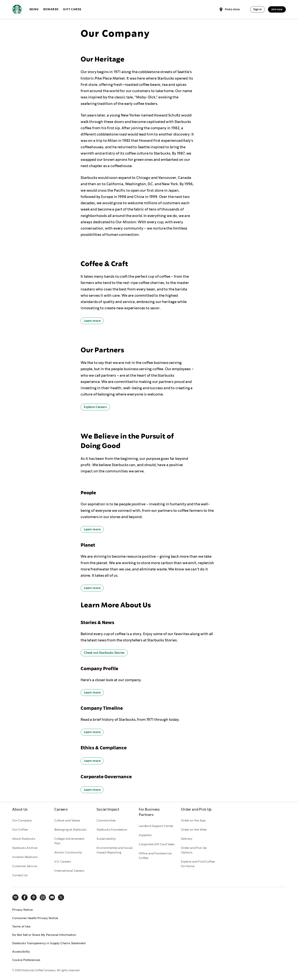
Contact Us (20, 875)
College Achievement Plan (69, 841)
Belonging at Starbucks (70, 830)
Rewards (51, 9)
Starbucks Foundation (112, 830)
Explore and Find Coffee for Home (198, 864)
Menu (34, 9)
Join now (277, 9)
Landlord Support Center (156, 826)
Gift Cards (72, 9)
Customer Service (25, 866)
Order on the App (193, 820)
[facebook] (25, 897)
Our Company (22, 820)
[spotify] (15, 897)
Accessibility (21, 952)
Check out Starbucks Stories (104, 653)
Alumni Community (68, 852)
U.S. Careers (63, 862)
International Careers (69, 871)
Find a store (229, 10)
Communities (106, 820)
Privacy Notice (22, 910)
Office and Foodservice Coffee (155, 856)
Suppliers (145, 835)
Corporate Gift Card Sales (157, 844)
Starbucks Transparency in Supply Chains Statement (49, 943)
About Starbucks (24, 839)
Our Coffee (20, 830)
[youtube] (52, 897)
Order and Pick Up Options (194, 850)
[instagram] (43, 897)
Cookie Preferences (26, 960)
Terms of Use (21, 926)
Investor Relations (25, 857)
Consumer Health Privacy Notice (35, 918)
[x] (61, 897)
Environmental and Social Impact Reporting (115, 850)
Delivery (187, 839)
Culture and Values (67, 820)
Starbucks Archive (25, 848)
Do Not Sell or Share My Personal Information (44, 935)
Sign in (258, 9)
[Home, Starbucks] (17, 10)
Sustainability (106, 839)
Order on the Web (194, 830)
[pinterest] (34, 897)
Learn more (92, 321)
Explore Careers (95, 407)
